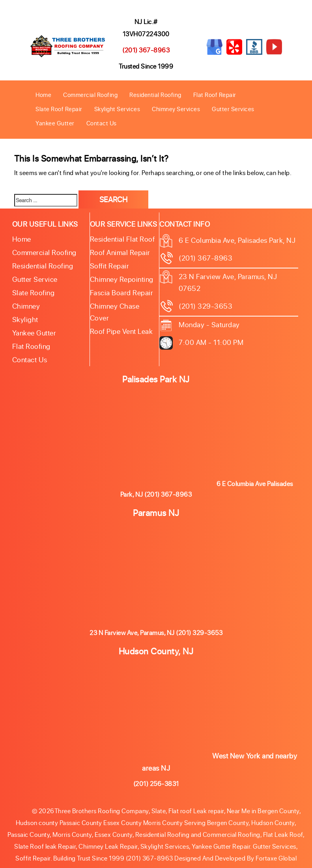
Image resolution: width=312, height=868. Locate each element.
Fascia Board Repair (122, 292)
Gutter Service (35, 279)
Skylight (25, 319)
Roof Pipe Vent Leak (121, 331)
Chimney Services (176, 109)
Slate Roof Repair (59, 109)
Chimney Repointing (122, 279)
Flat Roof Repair (215, 95)
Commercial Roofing (90, 95)
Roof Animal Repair (120, 252)
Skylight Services (117, 109)
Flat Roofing (31, 346)
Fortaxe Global (276, 858)
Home (43, 95)
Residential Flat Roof (122, 239)
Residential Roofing (155, 95)
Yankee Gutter (55, 123)
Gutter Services (233, 109)
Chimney (26, 306)
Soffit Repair (110, 266)
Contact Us (102, 123)
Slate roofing (34, 292)
